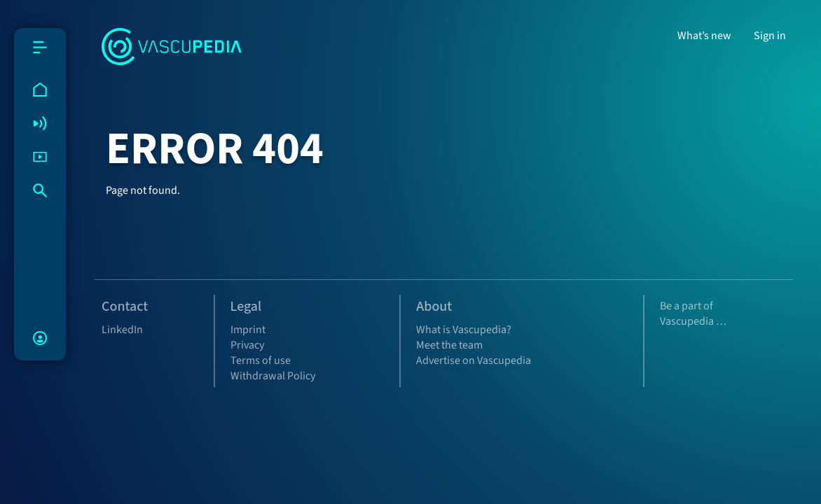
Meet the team (449, 345)
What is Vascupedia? (464, 330)
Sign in (770, 36)
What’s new (704, 36)
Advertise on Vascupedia (474, 360)
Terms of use (261, 360)
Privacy (247, 345)
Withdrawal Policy (273, 376)
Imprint (248, 330)
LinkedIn (122, 330)
